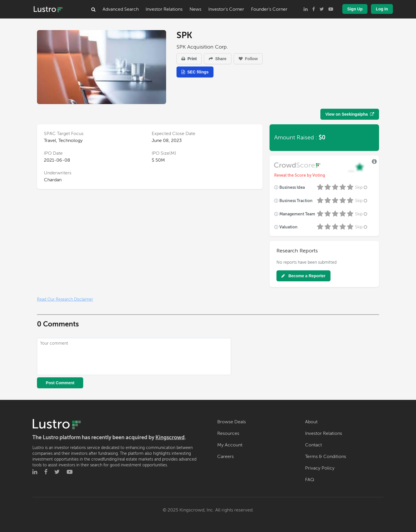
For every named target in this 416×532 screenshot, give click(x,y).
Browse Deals (232, 422)
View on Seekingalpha (350, 114)
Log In (382, 9)
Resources (228, 433)
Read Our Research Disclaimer (65, 299)
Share (218, 59)
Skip (362, 188)
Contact (313, 445)
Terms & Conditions (326, 457)
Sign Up (355, 9)
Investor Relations (164, 9)
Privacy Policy (320, 468)
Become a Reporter (303, 276)
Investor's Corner (226, 9)
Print (189, 59)
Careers (225, 457)
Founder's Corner (269, 9)
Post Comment (60, 383)
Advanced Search (121, 9)
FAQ (310, 480)
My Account (230, 445)
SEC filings (195, 72)
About (311, 422)
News (195, 9)
